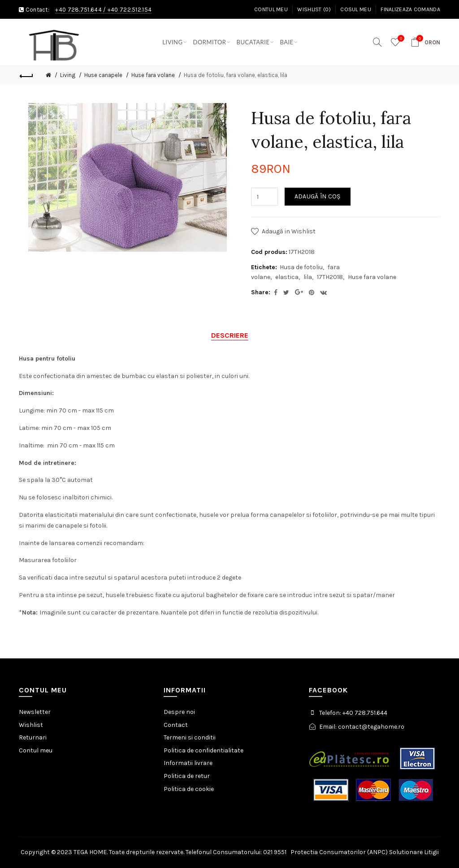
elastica (287, 277)
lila (308, 277)
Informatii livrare (188, 763)
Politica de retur (187, 776)
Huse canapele (103, 75)
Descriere (230, 335)
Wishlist (31, 725)
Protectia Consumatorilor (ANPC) (339, 852)
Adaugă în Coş (318, 196)
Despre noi (179, 712)
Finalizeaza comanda (410, 9)
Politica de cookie (189, 789)
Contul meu (271, 9)
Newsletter (35, 712)
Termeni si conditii (190, 737)
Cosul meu (356, 9)
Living (68, 75)
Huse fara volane (153, 75)
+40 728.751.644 (78, 10)
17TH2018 (330, 277)
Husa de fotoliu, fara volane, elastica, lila (236, 75)
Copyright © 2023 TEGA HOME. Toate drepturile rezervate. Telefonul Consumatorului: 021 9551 (156, 852)
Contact (176, 725)
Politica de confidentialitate (204, 750)
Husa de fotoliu (301, 267)
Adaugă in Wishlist (289, 231)
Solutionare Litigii (414, 852)
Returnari (33, 737)
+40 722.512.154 (130, 10)
